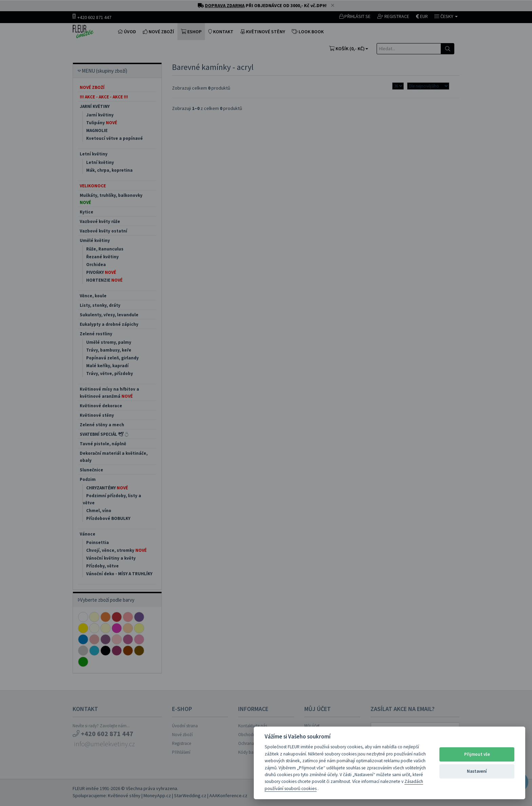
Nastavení (477, 771)
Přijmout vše (477, 754)
